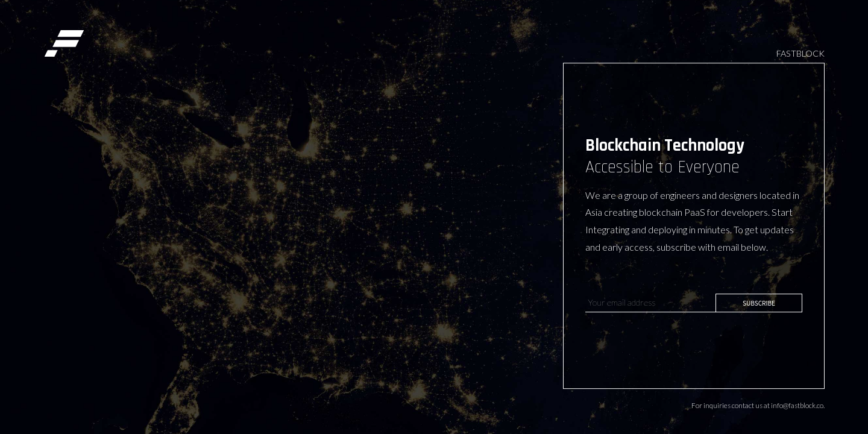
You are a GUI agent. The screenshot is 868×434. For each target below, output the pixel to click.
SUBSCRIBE (759, 303)
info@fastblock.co (797, 405)
